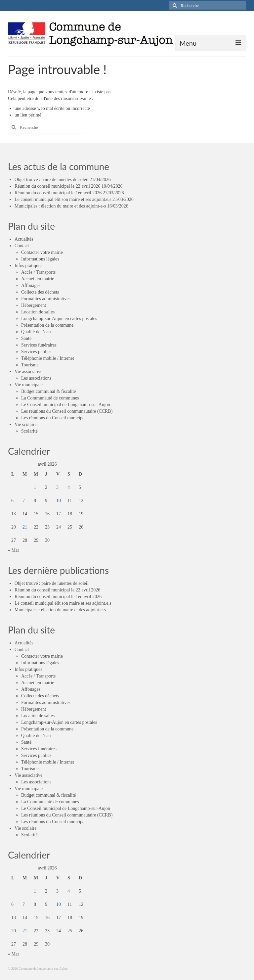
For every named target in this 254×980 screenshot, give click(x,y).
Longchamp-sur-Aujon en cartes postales (59, 319)
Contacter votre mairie (42, 252)
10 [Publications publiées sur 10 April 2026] (59, 501)
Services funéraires (39, 345)
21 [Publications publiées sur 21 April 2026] (25, 527)
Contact (22, 246)
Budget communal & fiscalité (48, 391)
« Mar (14, 550)
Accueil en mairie (38, 279)
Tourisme (30, 365)
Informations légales (40, 259)
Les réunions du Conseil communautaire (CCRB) (67, 411)
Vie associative (28, 372)
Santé (26, 338)
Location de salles (38, 312)
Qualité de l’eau (36, 332)
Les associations (36, 378)
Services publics (36, 352)
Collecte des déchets (40, 292)
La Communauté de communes (50, 398)
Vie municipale (29, 385)
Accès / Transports (38, 272)
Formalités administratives (46, 299)
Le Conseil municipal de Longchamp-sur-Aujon (66, 405)
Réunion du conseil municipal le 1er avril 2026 (58, 193)
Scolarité (29, 431)
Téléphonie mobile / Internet (48, 358)
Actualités (24, 239)
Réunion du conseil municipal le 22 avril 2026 (57, 186)
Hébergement (34, 305)
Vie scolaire (25, 424)
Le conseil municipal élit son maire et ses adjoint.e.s (63, 199)
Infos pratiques (28, 266)
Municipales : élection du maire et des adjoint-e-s (60, 206)
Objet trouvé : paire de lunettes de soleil (52, 180)
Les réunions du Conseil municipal (53, 418)
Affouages (31, 285)
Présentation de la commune (47, 325)
